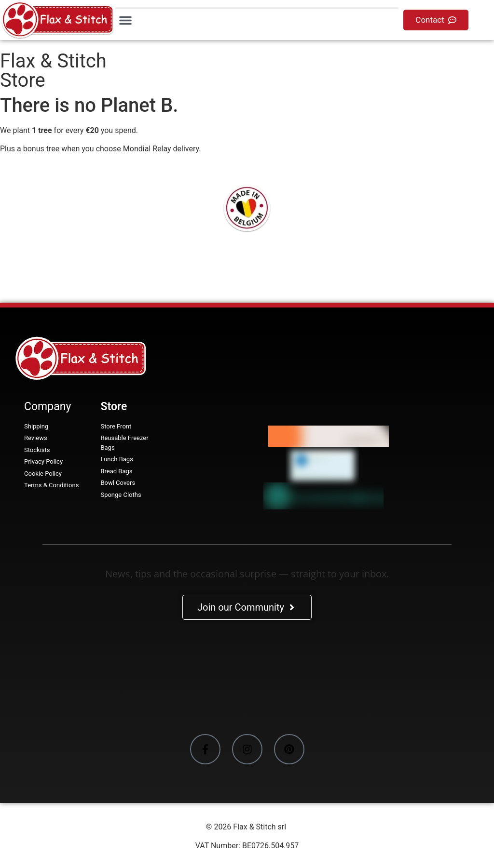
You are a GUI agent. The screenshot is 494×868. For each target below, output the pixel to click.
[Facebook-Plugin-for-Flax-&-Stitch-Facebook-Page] (247, 679)
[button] (125, 20)
